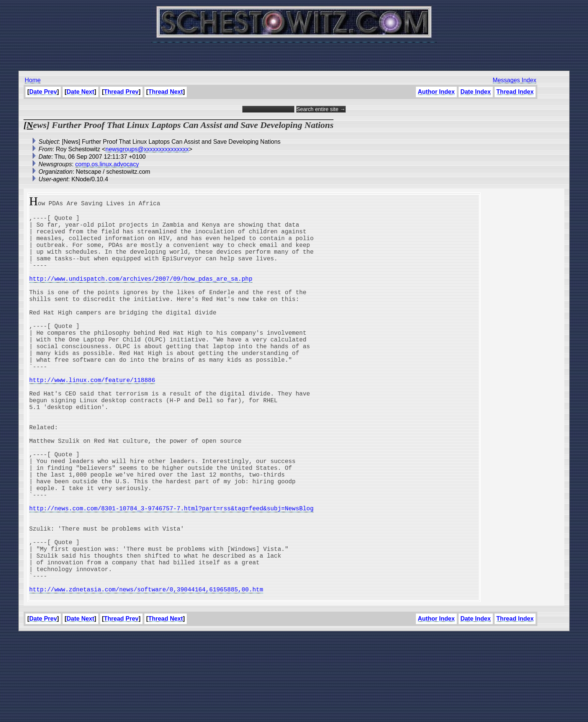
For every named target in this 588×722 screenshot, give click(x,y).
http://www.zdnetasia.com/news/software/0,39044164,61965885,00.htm (146, 675)
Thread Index (515, 92)
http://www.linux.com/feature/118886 (92, 419)
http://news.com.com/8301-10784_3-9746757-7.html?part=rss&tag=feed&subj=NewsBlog (171, 576)
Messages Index (515, 80)
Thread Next (165, 92)
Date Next (81, 92)
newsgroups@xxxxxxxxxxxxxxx (147, 149)
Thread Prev (121, 92)
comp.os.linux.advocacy (107, 164)
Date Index (476, 92)
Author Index (436, 92)
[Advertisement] (294, 53)
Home (33, 80)
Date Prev (43, 92)
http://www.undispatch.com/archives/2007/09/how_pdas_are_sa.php (141, 295)
